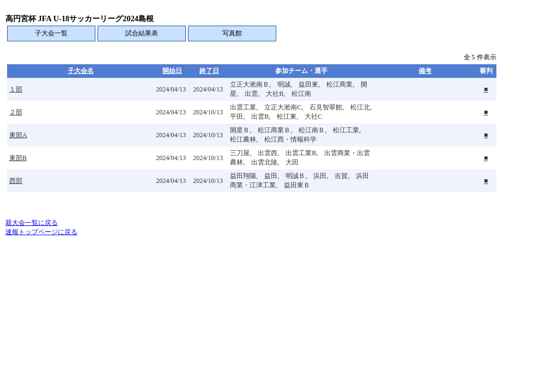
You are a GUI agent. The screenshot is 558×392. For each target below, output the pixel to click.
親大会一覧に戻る (32, 223)
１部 (16, 89)
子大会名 (81, 71)
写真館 (232, 33)
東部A (18, 135)
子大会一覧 (51, 33)
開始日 (172, 71)
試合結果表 (142, 33)
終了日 (209, 71)
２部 (16, 112)
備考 (425, 71)
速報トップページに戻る (41, 232)
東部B (18, 158)
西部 (16, 181)
